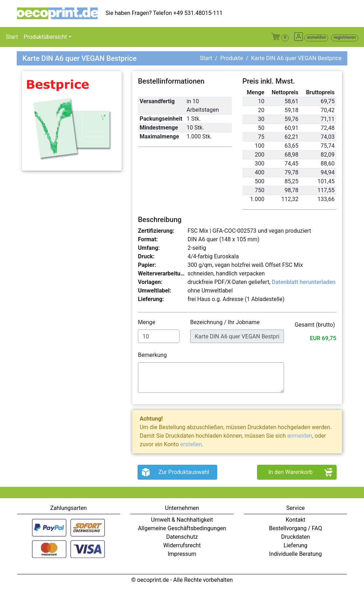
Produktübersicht (45, 37)
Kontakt (296, 520)
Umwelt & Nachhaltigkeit (182, 520)
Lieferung (296, 545)
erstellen (191, 444)
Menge (147, 322)
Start (12, 37)
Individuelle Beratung (295, 554)
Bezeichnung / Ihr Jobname (226, 322)
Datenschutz (182, 537)
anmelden (300, 436)
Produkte (231, 58)
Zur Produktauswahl (184, 472)
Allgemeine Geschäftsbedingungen (182, 528)
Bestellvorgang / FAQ (296, 528)
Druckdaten (296, 537)
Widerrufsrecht (182, 545)
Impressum (182, 554)
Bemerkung (153, 355)
